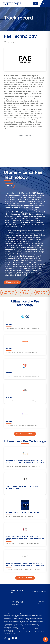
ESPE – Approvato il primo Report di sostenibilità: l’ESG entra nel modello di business (25, 538)
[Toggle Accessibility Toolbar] (45, 639)
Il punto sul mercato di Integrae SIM (22, 512)
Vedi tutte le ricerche (25, 434)
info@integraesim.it (39, 592)
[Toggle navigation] (36, 4)
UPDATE (9, 186)
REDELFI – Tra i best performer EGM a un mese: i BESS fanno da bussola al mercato (25, 462)
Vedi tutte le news (25, 578)
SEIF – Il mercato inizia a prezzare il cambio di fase (22, 487)
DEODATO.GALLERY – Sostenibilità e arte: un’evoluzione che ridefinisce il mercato (25, 565)
